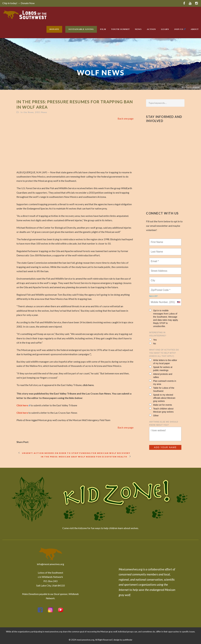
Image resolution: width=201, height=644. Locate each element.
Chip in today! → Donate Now (18, 3)
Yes (153, 340)
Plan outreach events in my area (163, 382)
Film (103, 29)
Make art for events (161, 405)
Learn (165, 29)
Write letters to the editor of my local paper (163, 362)
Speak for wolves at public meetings (161, 369)
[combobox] (179, 302)
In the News (27, 112)
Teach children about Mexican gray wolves (161, 410)
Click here (23, 405)
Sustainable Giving (81, 29)
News (138, 29)
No (153, 343)
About (195, 29)
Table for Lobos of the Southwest (162, 389)
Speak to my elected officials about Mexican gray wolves (162, 398)
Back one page (126, 118)
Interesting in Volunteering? (158, 334)
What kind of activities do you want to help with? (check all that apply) (164, 353)
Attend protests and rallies (161, 376)
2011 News (41, 112)
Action (151, 29)
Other (154, 415)
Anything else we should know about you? (164, 423)
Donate (54, 29)
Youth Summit (120, 29)
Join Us (180, 29)
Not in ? (153, 296)
